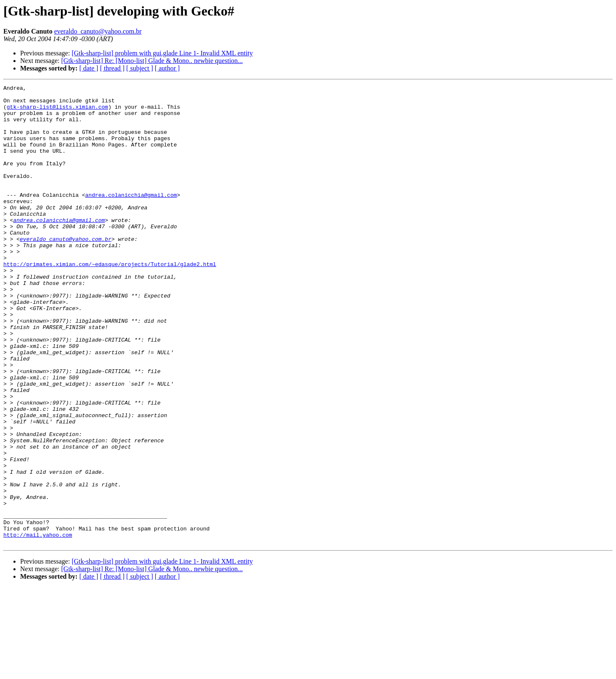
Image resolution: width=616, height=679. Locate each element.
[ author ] (167, 68)
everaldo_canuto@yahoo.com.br (98, 31)
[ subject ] (140, 68)
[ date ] (89, 68)
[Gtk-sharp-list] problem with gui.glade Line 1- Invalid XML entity (162, 53)
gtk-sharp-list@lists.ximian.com (57, 112)
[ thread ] (112, 68)
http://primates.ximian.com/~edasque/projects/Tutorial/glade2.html (110, 300)
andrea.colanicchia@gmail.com (131, 217)
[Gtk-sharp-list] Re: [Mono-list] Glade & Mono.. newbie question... (152, 61)
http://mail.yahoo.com (38, 625)
